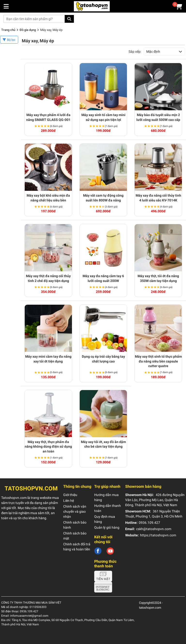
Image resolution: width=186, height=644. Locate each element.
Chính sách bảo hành (75, 525)
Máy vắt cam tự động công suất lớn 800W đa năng (103, 198)
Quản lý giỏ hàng (107, 527)
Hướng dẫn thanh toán (108, 508)
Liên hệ (69, 501)
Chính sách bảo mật (75, 536)
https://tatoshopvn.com (158, 535)
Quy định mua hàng (105, 519)
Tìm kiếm (69, 19)
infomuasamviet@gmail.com (29, 616)
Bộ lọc (11, 40)
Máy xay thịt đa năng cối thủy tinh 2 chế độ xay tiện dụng (48, 278)
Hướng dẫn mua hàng (106, 497)
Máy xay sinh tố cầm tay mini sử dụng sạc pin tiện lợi (103, 117)
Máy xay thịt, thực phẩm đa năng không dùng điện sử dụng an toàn (48, 447)
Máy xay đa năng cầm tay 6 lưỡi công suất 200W (103, 278)
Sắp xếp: (135, 52)
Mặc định (153, 52)
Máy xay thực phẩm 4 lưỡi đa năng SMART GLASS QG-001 (48, 117)
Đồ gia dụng (28, 30)
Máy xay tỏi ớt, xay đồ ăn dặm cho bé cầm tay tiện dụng (103, 444)
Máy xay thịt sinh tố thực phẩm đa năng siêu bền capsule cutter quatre (158, 361)
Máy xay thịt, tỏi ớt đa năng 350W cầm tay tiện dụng (158, 278)
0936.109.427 (149, 523)
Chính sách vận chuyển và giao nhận (75, 511)
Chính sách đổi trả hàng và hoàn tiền (77, 547)
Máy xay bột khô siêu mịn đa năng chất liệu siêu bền (48, 198)
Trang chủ (8, 30)
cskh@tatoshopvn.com (154, 529)
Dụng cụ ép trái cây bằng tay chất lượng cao (103, 359)
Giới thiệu (70, 495)
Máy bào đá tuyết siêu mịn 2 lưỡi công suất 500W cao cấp (158, 117)
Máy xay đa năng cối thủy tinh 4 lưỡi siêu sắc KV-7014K (158, 198)
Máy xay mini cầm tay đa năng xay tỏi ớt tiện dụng (48, 359)
